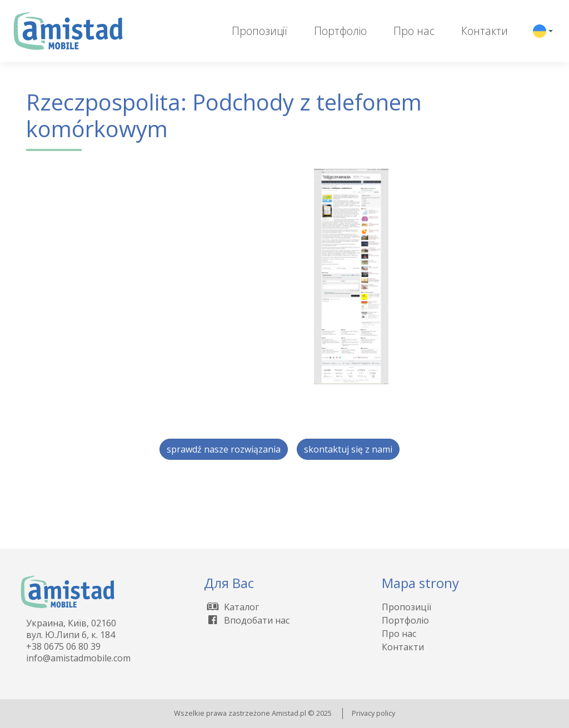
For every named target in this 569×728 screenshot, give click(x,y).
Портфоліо (340, 31)
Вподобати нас (247, 620)
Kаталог (231, 607)
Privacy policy (373, 713)
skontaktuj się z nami (348, 449)
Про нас (414, 31)
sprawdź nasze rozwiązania (224, 449)
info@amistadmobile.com (78, 658)
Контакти (485, 31)
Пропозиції (259, 31)
